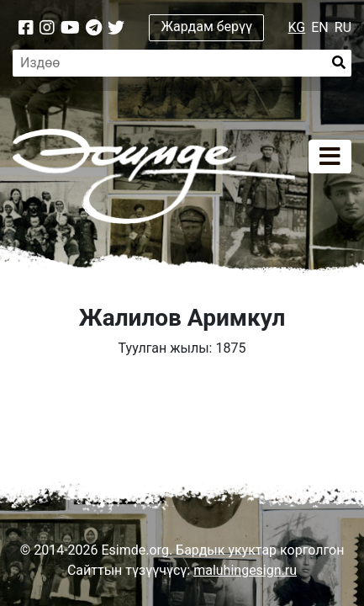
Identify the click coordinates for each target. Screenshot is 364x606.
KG (297, 27)
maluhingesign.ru (245, 570)
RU (343, 27)
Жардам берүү (207, 27)
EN (320, 27)
